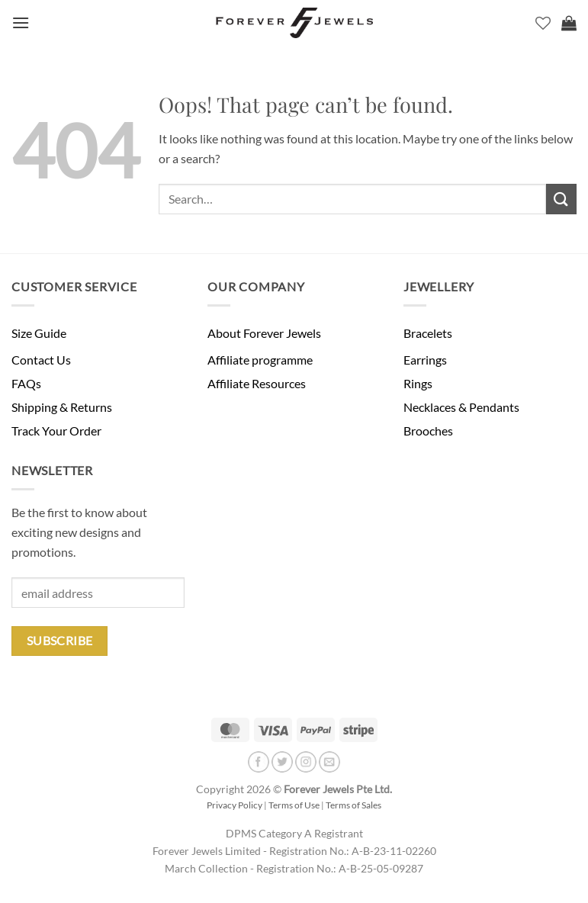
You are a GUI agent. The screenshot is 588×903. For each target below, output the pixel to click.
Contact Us (41, 360)
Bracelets (428, 333)
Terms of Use (294, 805)
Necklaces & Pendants (461, 407)
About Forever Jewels (264, 333)
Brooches (428, 431)
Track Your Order (56, 431)
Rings (418, 383)
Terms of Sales (353, 805)
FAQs (26, 383)
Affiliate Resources (257, 383)
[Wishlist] (543, 23)
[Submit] (561, 199)
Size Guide (39, 333)
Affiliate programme (260, 360)
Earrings (425, 360)
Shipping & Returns (62, 407)
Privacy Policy (235, 805)
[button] (21, 22)
